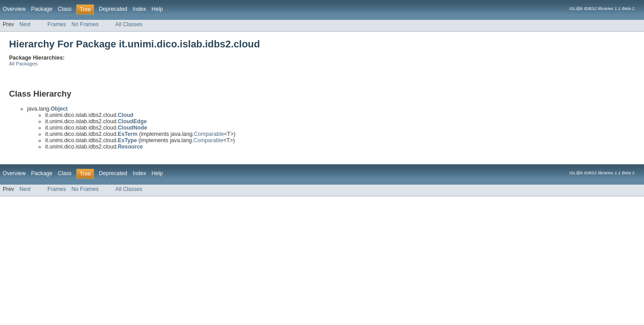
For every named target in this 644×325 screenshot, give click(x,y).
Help (157, 9)
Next (25, 24)
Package (42, 9)
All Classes (129, 24)
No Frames (85, 24)
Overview (14, 9)
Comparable (209, 134)
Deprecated (113, 9)
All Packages (23, 64)
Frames (57, 24)
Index (140, 9)
